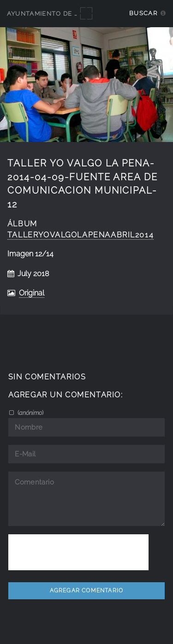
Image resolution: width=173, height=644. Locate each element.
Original (32, 293)
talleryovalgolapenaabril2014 (81, 235)
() (30, 413)
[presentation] (78, 552)
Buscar (143, 13)
